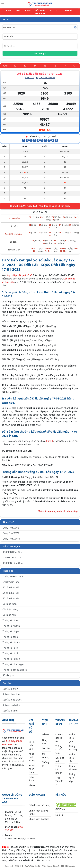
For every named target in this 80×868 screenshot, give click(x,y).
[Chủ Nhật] (75, 64)
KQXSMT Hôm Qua (12, 556)
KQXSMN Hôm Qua (13, 561)
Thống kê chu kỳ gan (13, 663)
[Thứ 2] (15, 64)
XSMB (6, 11)
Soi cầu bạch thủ (11, 703)
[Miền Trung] (5, 64)
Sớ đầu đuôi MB (11, 586)
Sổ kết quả (8, 674)
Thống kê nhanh (11, 624)
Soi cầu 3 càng (10, 709)
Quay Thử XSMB (11, 526)
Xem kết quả (40, 52)
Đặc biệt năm (9, 613)
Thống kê (8, 569)
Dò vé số (8, 18)
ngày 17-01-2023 (46, 76)
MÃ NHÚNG (72, 11)
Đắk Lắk (29, 76)
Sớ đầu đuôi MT (11, 591)
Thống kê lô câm (11, 641)
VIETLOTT (46, 11)
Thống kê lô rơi (10, 646)
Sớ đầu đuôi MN (11, 597)
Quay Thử (8, 520)
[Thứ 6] (55, 64)
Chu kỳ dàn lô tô (11, 580)
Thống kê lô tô (10, 619)
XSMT (14, 11)
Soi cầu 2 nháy (10, 687)
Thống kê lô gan (11, 630)
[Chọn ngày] (40, 26)
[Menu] (3, 4)
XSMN (22, 11)
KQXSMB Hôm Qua (12, 550)
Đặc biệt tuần (10, 602)
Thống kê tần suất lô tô (15, 668)
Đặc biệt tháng (10, 608)
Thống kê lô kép (11, 652)
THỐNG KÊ (58, 11)
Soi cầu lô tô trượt (12, 698)
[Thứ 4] (35, 64)
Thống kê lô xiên (11, 657)
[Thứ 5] (45, 64)
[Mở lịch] (75, 26)
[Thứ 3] (25, 64)
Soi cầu (7, 681)
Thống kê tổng (10, 635)
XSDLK (49, 439)
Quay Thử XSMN (11, 537)
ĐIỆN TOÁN (33, 11)
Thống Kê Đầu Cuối (13, 575)
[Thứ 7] (65, 64)
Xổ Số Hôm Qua (11, 545)
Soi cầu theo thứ (11, 692)
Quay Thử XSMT (11, 531)
